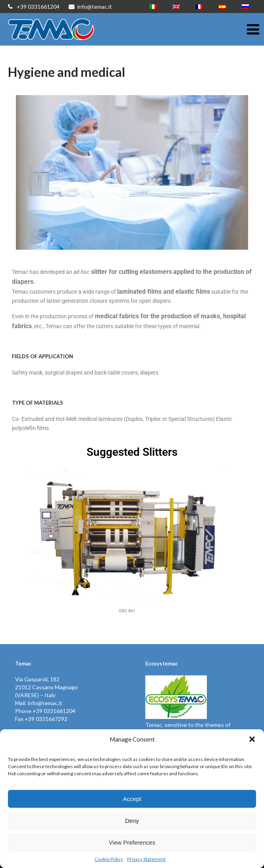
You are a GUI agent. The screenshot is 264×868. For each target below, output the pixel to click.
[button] (252, 739)
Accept (132, 799)
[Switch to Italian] (153, 7)
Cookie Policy (109, 859)
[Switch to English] (176, 7)
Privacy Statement (146, 859)
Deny (132, 821)
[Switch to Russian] (245, 7)
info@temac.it (90, 7)
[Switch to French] (199, 7)
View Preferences (132, 842)
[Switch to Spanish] (222, 7)
